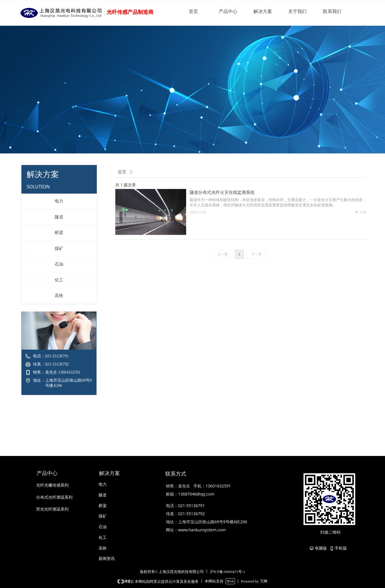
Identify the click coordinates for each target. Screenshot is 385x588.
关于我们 (297, 11)
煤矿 (59, 248)
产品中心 (228, 11)
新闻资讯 (107, 559)
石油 (59, 264)
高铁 (59, 296)
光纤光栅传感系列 (52, 485)
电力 (59, 201)
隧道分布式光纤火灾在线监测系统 (222, 192)
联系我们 (332, 11)
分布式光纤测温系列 (54, 497)
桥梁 (59, 233)
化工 (59, 280)
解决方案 (263, 11)
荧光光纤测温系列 (52, 509)
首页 (193, 11)
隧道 (59, 217)
